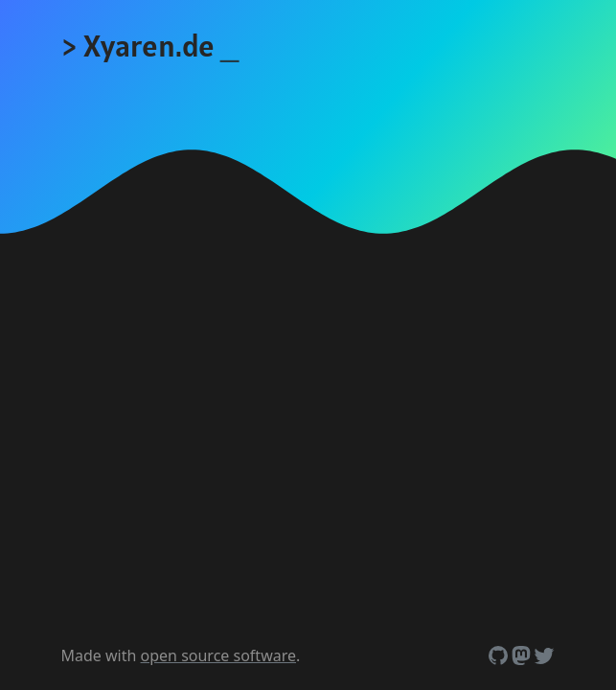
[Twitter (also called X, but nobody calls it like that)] (544, 655)
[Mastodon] (521, 655)
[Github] (498, 655)
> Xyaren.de (150, 46)
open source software (218, 655)
